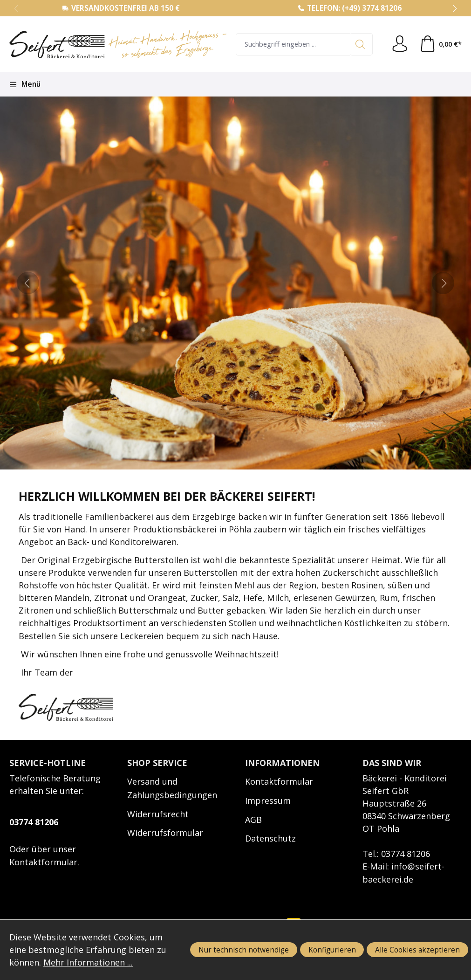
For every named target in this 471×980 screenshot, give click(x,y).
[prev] (28, 283)
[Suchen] (361, 44)
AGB (253, 820)
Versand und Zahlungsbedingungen (172, 788)
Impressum (268, 801)
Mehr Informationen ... (88, 962)
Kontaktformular (43, 862)
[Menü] (25, 85)
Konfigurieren (332, 950)
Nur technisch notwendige (244, 950)
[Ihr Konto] (400, 44)
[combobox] (293, 44)
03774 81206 (34, 822)
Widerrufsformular (165, 833)
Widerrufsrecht (158, 814)
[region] (235, 283)
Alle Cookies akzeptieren (417, 950)
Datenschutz (270, 838)
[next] (443, 283)
